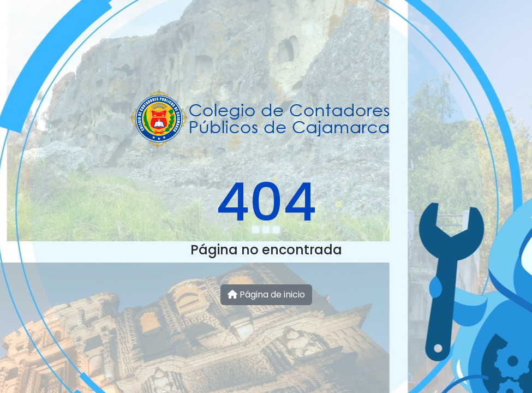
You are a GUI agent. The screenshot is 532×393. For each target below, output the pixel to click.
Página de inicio (266, 294)
